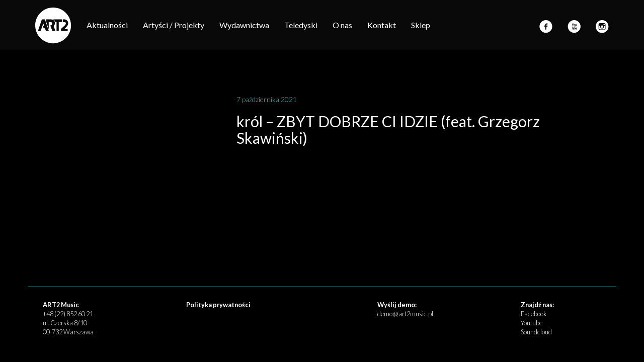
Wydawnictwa (244, 25)
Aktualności (107, 25)
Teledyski (301, 25)
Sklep (421, 25)
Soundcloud (536, 332)
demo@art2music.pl (405, 314)
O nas (342, 25)
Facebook (534, 314)
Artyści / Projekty (174, 25)
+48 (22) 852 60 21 (68, 314)
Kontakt (382, 25)
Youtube (532, 323)
